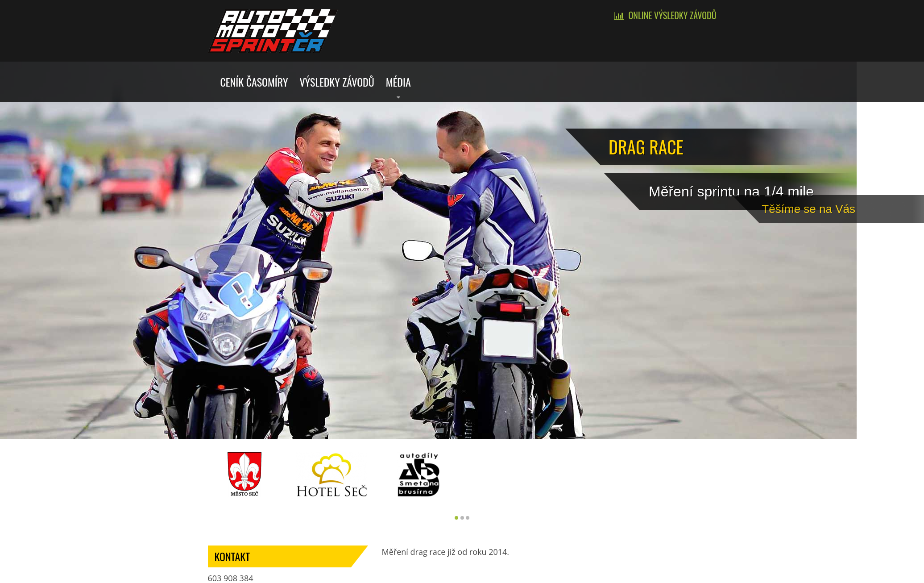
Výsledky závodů (337, 82)
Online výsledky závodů (673, 15)
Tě (899, 207)
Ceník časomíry (254, 82)
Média (398, 82)
